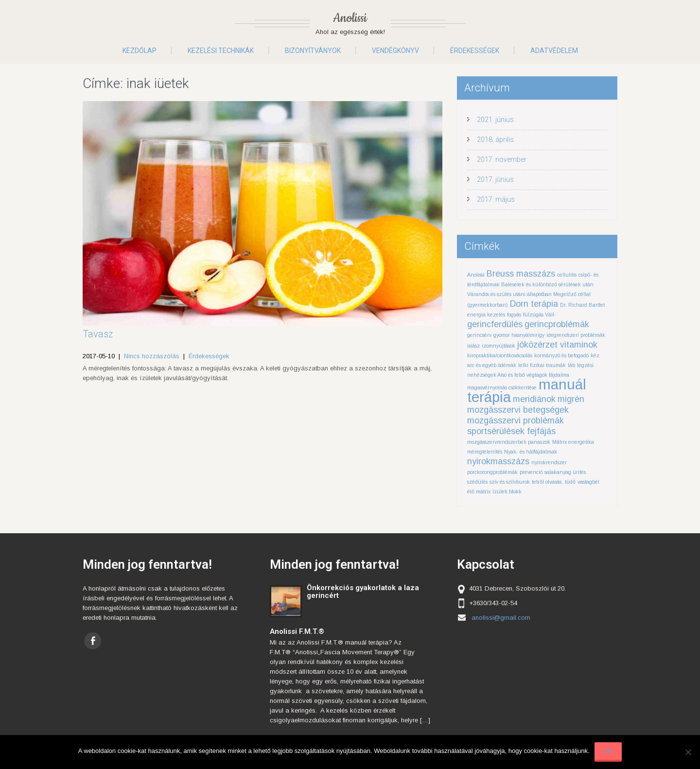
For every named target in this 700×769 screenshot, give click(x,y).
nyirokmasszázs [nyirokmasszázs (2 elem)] (498, 461)
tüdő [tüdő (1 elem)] (570, 482)
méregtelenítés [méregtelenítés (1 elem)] (485, 452)
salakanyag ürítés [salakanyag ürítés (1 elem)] (565, 472)
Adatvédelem (554, 51)
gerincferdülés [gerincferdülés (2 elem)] (495, 324)
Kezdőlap (140, 51)
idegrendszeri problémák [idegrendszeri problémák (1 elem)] (576, 335)
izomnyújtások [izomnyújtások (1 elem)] (499, 346)
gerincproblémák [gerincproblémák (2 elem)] (557, 324)
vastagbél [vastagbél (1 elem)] (588, 482)
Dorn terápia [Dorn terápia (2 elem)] (534, 304)
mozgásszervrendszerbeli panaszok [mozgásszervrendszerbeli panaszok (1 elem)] (509, 442)
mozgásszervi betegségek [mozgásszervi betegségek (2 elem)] (518, 410)
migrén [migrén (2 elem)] (571, 399)
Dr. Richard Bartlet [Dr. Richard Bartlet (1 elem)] (582, 305)
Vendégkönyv (395, 51)
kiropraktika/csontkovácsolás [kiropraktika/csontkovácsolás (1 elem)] (500, 355)
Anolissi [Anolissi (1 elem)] (476, 275)
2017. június (495, 179)
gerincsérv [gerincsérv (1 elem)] (479, 335)
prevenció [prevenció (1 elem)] (531, 472)
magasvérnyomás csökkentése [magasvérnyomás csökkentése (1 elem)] (502, 387)
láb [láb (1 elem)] (571, 365)
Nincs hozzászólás (152, 356)
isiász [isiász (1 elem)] (473, 346)
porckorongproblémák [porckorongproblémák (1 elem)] (492, 472)
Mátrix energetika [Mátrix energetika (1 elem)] (573, 442)
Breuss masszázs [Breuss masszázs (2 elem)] (521, 274)
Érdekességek (475, 51)
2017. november (502, 159)
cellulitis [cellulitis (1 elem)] (567, 275)
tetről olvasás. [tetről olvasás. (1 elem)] (547, 482)
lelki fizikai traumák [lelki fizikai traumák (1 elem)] (542, 365)
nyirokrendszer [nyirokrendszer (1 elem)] (549, 462)
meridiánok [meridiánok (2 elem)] (534, 399)
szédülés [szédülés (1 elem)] (477, 482)
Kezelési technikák (221, 51)
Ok (608, 751)
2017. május (496, 199)
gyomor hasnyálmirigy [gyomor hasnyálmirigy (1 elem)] (519, 335)
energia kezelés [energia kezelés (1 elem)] (486, 315)
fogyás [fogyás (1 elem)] (514, 315)
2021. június (495, 120)
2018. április (495, 140)
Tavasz (98, 334)
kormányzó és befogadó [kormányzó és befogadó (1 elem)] (561, 355)
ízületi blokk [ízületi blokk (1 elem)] (507, 491)
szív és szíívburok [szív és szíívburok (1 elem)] (510, 482)
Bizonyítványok (313, 51)
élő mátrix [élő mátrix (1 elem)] (479, 491)
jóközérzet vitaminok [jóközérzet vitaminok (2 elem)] (557, 345)
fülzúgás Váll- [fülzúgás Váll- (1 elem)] (540, 315)
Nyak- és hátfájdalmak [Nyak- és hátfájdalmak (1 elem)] (531, 452)
